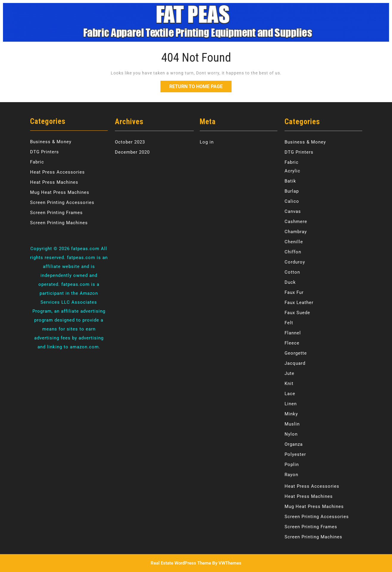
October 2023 (130, 142)
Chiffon (293, 252)
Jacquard (295, 363)
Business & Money (51, 142)
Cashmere (296, 222)
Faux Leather (299, 303)
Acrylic (292, 171)
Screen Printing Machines (59, 223)
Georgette (296, 353)
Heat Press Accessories (57, 172)
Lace (290, 394)
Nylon (291, 434)
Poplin (292, 465)
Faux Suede (297, 313)
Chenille (294, 242)
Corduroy (295, 262)
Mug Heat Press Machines (60, 192)
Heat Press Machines (54, 182)
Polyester (295, 454)
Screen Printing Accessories (62, 202)
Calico (292, 201)
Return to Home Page (200, 85)
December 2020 (132, 152)
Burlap (292, 191)
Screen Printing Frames (56, 213)
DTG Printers (44, 152)
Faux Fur (294, 292)
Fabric (37, 162)
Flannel (293, 333)
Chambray (296, 232)
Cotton (292, 272)
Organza (294, 444)
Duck (290, 282)
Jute (289, 373)
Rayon (291, 475)
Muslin (292, 424)
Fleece (292, 343)
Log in (207, 142)
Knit (289, 384)
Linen (291, 404)
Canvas (293, 211)
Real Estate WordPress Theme (181, 563)
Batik (290, 181)
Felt (289, 323)
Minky (291, 414)
